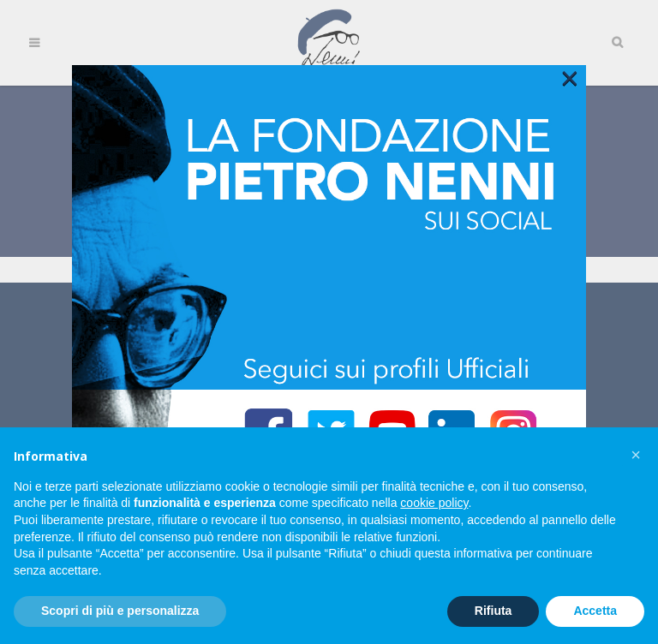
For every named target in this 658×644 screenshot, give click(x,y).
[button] (636, 455)
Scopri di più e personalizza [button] (120, 611)
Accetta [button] (595, 611)
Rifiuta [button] (493, 611)
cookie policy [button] (434, 503)
